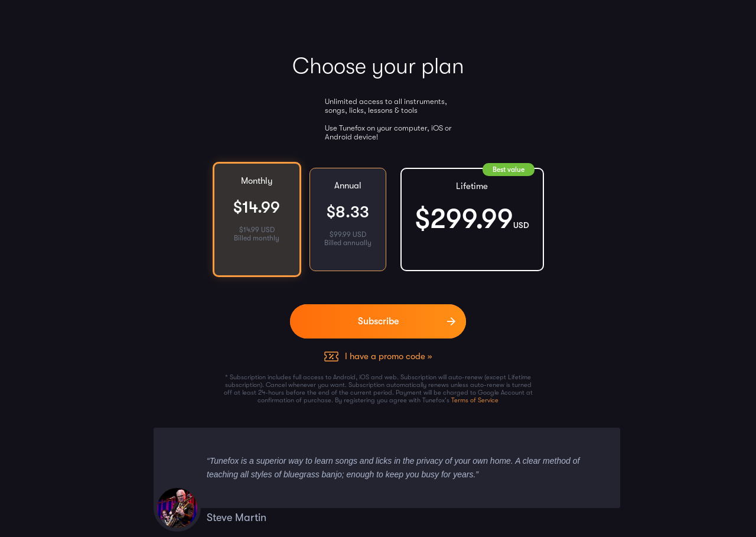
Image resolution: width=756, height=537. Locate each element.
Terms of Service (475, 400)
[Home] (19, 21)
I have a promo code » (388, 356)
